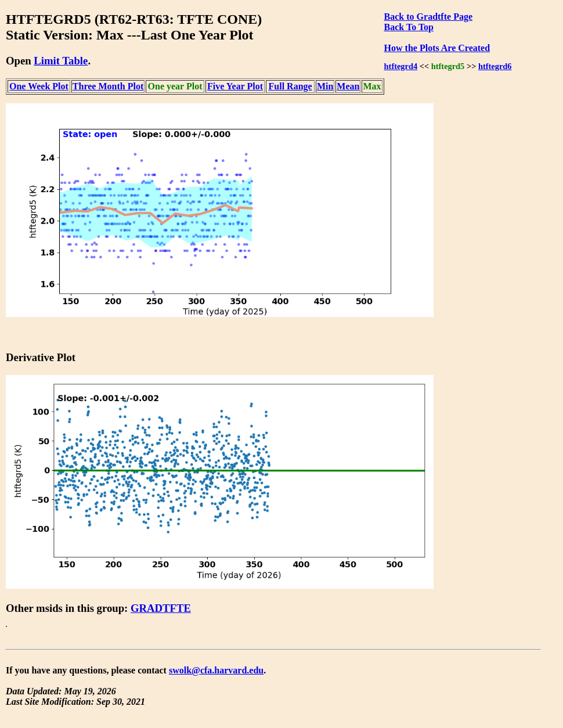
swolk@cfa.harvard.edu (216, 670)
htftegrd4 (401, 66)
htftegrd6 (495, 66)
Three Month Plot (108, 86)
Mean (348, 86)
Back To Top (409, 27)
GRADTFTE (161, 608)
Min (325, 86)
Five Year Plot (235, 86)
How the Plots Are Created (437, 48)
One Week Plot (39, 86)
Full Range (290, 86)
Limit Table (61, 61)
